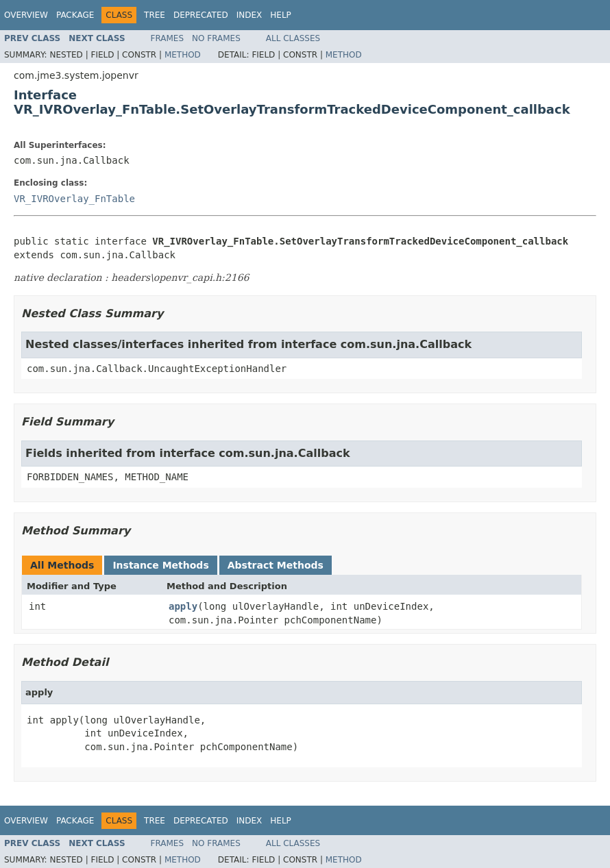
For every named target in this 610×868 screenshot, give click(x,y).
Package (75, 15)
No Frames (216, 38)
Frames (168, 38)
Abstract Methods (276, 565)
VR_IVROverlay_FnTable (74, 199)
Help (281, 15)
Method (183, 55)
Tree (155, 15)
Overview (26, 15)
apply (183, 606)
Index (249, 15)
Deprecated (201, 15)
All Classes (293, 38)
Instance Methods (160, 565)
